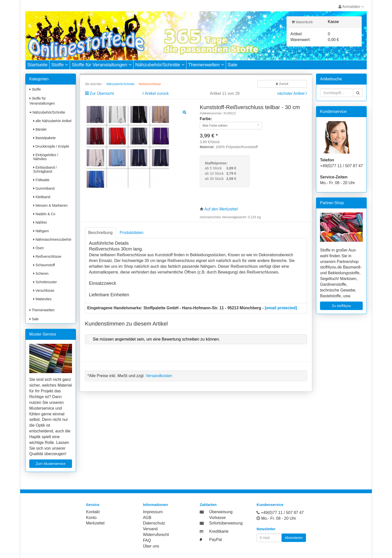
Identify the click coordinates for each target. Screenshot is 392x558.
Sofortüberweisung (226, 523)
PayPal (216, 540)
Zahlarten (208, 505)
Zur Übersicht (102, 93)
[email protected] (281, 308)
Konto (91, 518)
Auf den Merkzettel (221, 209)
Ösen (38, 248)
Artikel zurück (157, 93)
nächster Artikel (291, 93)
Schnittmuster (45, 282)
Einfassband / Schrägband (45, 169)
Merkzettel (95, 523)
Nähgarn (41, 231)
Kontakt (93, 512)
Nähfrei (40, 222)
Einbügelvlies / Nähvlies (46, 157)
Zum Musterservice (51, 464)
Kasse (333, 22)
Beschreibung (100, 233)
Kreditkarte (219, 531)
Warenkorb (302, 22)
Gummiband (44, 188)
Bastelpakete (44, 138)
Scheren (41, 273)
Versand (150, 529)
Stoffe (60, 65)
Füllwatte (41, 180)
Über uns (151, 546)
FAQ (147, 540)
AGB (147, 518)
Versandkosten (159, 376)
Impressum (153, 512)
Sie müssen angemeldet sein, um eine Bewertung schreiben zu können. (156, 339)
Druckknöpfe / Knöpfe (51, 146)
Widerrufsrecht (156, 535)
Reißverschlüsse (47, 256)
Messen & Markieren (50, 205)
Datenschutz (154, 523)
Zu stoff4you (341, 306)
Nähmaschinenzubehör (52, 239)
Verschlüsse (44, 291)
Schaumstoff (44, 265)
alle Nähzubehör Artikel (52, 121)
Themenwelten (206, 65)
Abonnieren (294, 538)
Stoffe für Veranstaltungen (102, 65)
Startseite (37, 65)
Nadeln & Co (44, 214)
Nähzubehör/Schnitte (160, 65)
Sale (232, 65)
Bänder (40, 129)
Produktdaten (132, 233)
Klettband (42, 197)
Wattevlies (42, 299)
